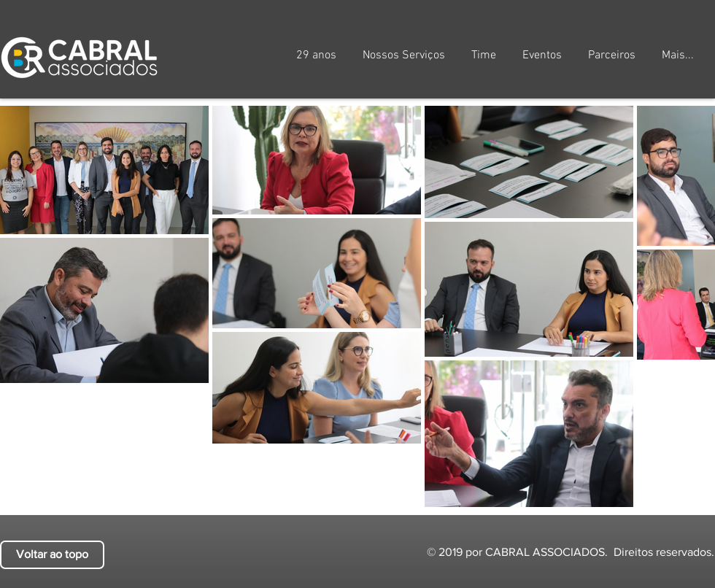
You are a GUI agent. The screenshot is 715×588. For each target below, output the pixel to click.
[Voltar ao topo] (52, 555)
